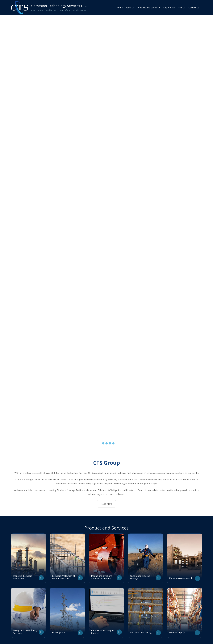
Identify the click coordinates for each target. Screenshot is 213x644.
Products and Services (148, 8)
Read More (107, 504)
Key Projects (169, 8)
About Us (130, 8)
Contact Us (194, 8)
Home (120, 8)
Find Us (182, 8)
